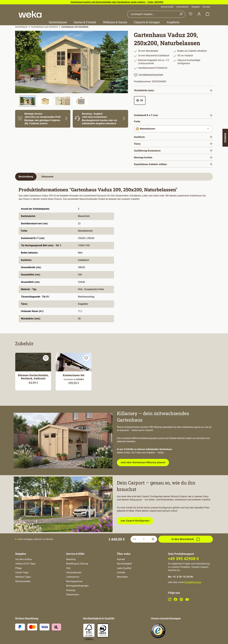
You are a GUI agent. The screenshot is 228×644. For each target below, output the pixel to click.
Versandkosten (74, 573)
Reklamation (73, 595)
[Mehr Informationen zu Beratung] (100, 119)
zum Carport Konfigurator (135, 521)
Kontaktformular (193, 582)
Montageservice (74, 581)
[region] (72, 69)
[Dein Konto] (199, 14)
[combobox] (152, 14)
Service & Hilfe (167, 7)
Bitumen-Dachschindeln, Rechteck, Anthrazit (33, 377)
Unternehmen (182, 7)
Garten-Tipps (22, 573)
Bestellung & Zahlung (77, 564)
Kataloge (71, 590)
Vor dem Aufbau (24, 559)
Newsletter (122, 577)
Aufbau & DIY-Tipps (25, 564)
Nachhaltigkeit (124, 564)
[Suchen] (181, 14)
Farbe (137, 121)
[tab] (26, 177)
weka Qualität (124, 568)
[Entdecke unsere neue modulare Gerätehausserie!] (63, 441)
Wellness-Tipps (23, 577)
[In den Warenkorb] (186, 539)
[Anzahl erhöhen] (153, 539)
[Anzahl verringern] (135, 539)
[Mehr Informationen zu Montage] (43, 119)
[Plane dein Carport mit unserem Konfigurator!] (63, 504)
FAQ (68, 568)
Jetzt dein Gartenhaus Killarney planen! (143, 462)
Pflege (18, 568)
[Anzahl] (144, 539)
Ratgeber (196, 7)
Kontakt (206, 7)
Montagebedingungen (77, 586)
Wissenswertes (23, 581)
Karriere (121, 559)
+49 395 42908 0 (183, 559)
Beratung (71, 559)
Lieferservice (73, 577)
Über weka (124, 554)
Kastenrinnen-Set (74, 375)
